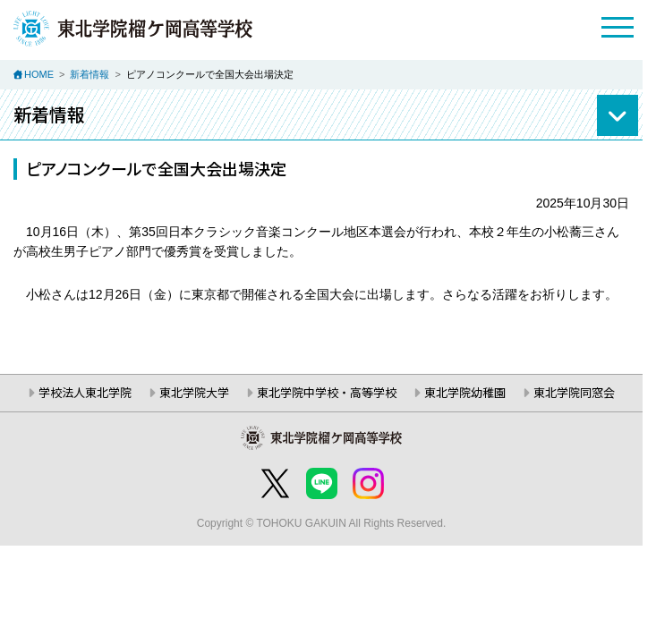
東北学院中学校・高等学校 (327, 392)
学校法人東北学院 (85, 392)
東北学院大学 (194, 392)
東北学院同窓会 (574, 392)
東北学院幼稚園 (465, 392)
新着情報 (89, 74)
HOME (39, 74)
